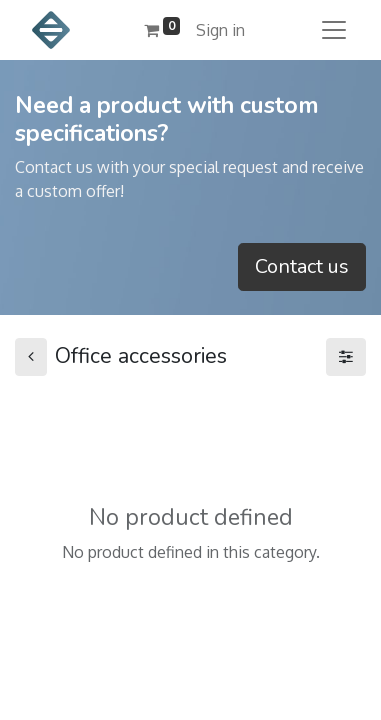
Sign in (220, 30)
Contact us (302, 266)
